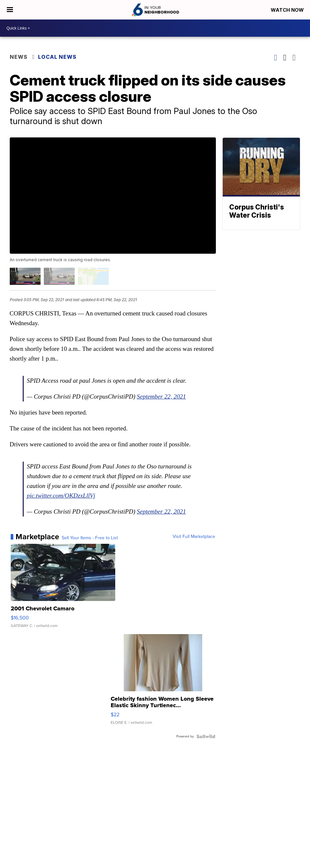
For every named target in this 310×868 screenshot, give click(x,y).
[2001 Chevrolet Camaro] (63, 589)
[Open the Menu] (10, 10)
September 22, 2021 (161, 396)
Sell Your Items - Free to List (90, 538)
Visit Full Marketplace (194, 537)
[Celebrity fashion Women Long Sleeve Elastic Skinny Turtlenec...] (163, 683)
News (19, 57)
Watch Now (288, 10)
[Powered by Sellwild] (206, 736)
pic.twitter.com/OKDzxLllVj (61, 496)
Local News (57, 57)
